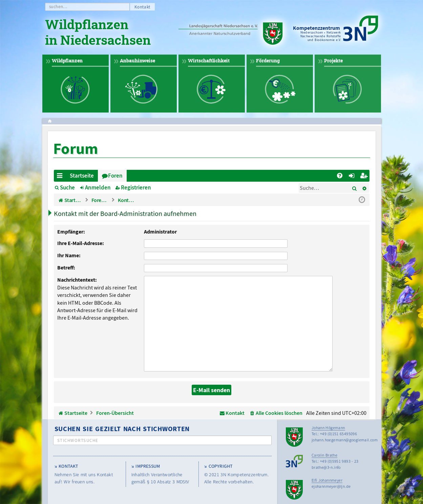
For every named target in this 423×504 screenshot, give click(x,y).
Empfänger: (71, 231)
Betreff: (66, 267)
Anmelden (98, 187)
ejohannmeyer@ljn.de (331, 476)
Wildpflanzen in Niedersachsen (98, 33)
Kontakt (143, 7)
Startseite (82, 176)
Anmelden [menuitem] (353, 177)
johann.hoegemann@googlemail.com (345, 429)
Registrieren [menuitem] (365, 177)
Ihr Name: (69, 255)
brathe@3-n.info (326, 457)
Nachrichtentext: (77, 280)
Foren (115, 176)
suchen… (58, 7)
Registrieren (136, 187)
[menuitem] (340, 176)
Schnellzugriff (61, 177)
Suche (67, 187)
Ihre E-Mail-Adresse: (81, 243)
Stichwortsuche (78, 430)
